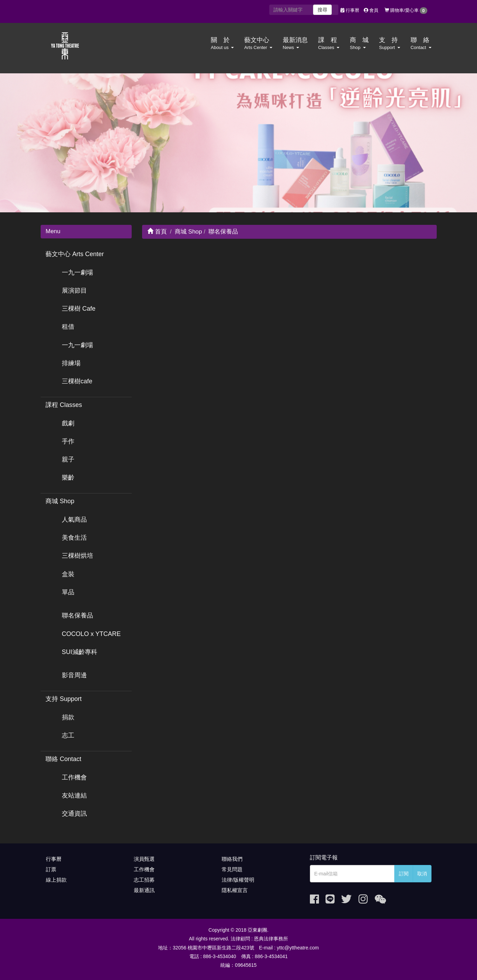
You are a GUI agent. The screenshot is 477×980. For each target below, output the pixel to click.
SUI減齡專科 (80, 652)
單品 (68, 592)
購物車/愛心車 (406, 11)
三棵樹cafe (77, 381)
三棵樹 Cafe (79, 309)
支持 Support (64, 699)
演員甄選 (144, 859)
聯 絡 (421, 43)
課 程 (329, 43)
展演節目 (74, 291)
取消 (422, 874)
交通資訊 (74, 814)
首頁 (157, 232)
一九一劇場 (77, 272)
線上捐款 (56, 880)
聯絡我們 (232, 859)
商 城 (359, 43)
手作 (68, 441)
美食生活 (74, 538)
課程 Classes (64, 405)
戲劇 (68, 423)
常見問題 (232, 869)
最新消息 (295, 43)
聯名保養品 (77, 615)
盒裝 (68, 574)
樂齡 (68, 477)
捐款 (68, 717)
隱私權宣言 (235, 890)
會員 (371, 10)
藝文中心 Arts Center (75, 254)
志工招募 (144, 880)
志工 (68, 735)
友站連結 (74, 795)
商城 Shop (60, 501)
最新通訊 (144, 890)
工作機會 (74, 777)
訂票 (51, 869)
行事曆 (350, 10)
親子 (68, 459)
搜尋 (322, 10)
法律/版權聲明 (238, 880)
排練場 (71, 363)
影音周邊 (74, 675)
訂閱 (404, 874)
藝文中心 (258, 43)
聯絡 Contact (63, 759)
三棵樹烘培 (77, 556)
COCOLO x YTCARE (91, 634)
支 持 (390, 43)
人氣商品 (74, 520)
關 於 (222, 43)
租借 (68, 327)
